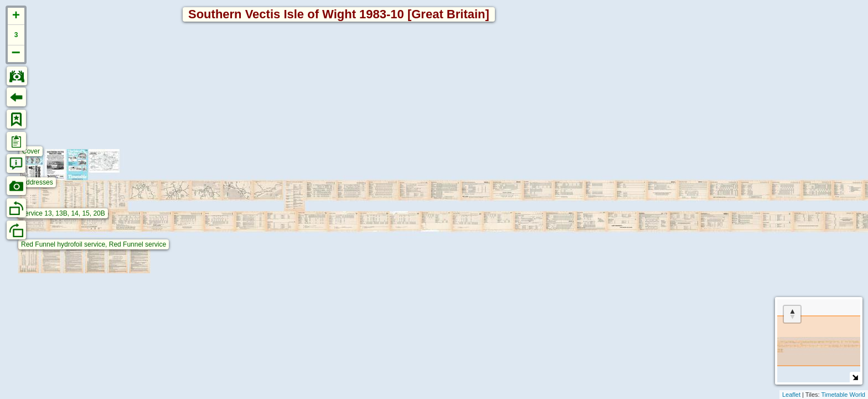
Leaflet (791, 395)
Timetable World (843, 395)
